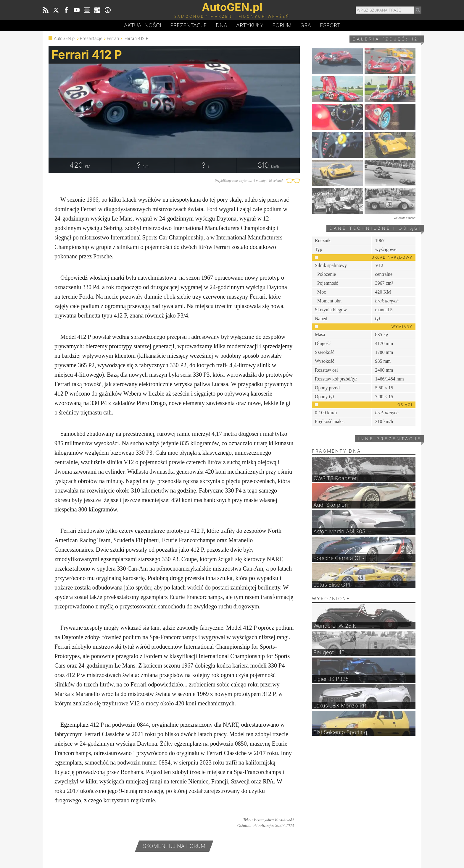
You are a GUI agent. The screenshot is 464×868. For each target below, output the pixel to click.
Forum (282, 25)
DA (221, 25)
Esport (330, 25)
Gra (306, 25)
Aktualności (143, 25)
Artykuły (250, 25)
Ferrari (113, 38)
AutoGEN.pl (65, 38)
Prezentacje (188, 25)
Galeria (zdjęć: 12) (387, 39)
